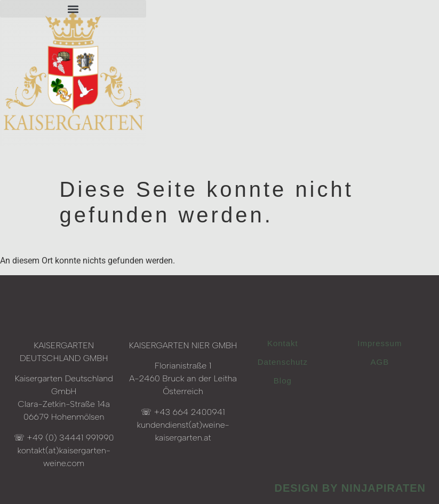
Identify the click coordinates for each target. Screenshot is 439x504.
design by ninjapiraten (350, 488)
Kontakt (283, 343)
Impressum (380, 343)
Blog (283, 381)
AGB (380, 362)
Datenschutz (283, 362)
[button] (73, 9)
